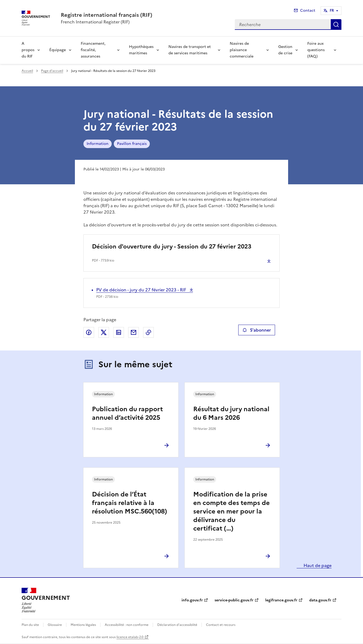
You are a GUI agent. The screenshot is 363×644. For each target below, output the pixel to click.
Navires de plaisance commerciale (242, 50)
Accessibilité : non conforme (127, 625)
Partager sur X (104, 332)
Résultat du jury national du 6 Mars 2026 (231, 413)
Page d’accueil (52, 71)
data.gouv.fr (320, 600)
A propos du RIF (28, 50)
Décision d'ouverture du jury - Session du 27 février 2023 (172, 246)
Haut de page (317, 565)
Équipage (58, 50)
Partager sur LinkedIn (119, 332)
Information (98, 144)
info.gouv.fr (192, 600)
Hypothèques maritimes (141, 50)
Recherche (336, 25)
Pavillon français (132, 144)
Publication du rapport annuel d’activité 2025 (127, 413)
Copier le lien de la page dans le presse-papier (148, 332)
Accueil (27, 71)
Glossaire (55, 625)
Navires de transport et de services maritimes (190, 50)
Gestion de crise (285, 50)
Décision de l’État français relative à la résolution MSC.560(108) (130, 503)
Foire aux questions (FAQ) (316, 50)
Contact (308, 11)
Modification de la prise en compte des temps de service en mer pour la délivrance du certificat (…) (231, 511)
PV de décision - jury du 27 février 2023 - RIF (142, 290)
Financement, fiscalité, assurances (93, 50)
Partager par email (134, 332)
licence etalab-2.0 (130, 637)
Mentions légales (83, 625)
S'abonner (257, 330)
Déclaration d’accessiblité (177, 625)
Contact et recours (221, 625)
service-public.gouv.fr (234, 600)
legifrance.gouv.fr (281, 600)
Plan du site (30, 625)
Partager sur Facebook (89, 332)
